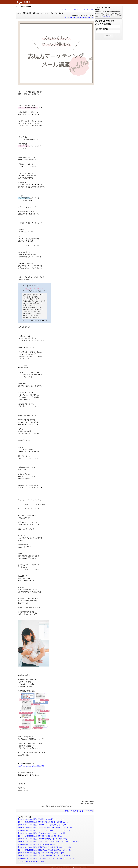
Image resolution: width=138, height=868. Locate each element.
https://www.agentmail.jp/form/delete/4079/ (31, 766)
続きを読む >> (107, 17)
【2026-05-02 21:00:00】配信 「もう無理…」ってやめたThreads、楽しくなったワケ (46, 858)
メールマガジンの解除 (88, 801)
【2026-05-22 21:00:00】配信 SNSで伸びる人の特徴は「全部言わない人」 (43, 822)
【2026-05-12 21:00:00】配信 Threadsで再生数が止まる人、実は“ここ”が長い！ (45, 839)
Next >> (36, 861)
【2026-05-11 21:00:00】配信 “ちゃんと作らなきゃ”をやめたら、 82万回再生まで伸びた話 (48, 842)
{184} (42, 861)
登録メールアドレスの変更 (87, 803)
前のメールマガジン (72, 18)
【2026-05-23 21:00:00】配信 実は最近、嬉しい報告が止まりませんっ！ (42, 819)
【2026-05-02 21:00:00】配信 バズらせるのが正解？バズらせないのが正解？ (44, 856)
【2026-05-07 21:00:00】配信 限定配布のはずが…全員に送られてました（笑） (44, 850)
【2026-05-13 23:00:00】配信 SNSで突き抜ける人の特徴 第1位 (40, 836)
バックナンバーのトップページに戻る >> (77, 9)
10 (31, 861)
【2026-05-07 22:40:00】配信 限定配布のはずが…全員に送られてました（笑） (44, 847)
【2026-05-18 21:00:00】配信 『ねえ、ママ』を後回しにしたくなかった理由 (44, 830)
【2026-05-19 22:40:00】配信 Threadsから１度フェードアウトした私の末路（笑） (46, 828)
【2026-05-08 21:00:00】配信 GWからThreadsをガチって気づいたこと (42, 844)
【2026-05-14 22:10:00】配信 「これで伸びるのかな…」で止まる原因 (41, 833)
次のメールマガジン (87, 18)
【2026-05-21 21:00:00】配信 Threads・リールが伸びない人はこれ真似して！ (44, 825)
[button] (109, 36)
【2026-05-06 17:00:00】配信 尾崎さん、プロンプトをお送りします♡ (41, 853)
